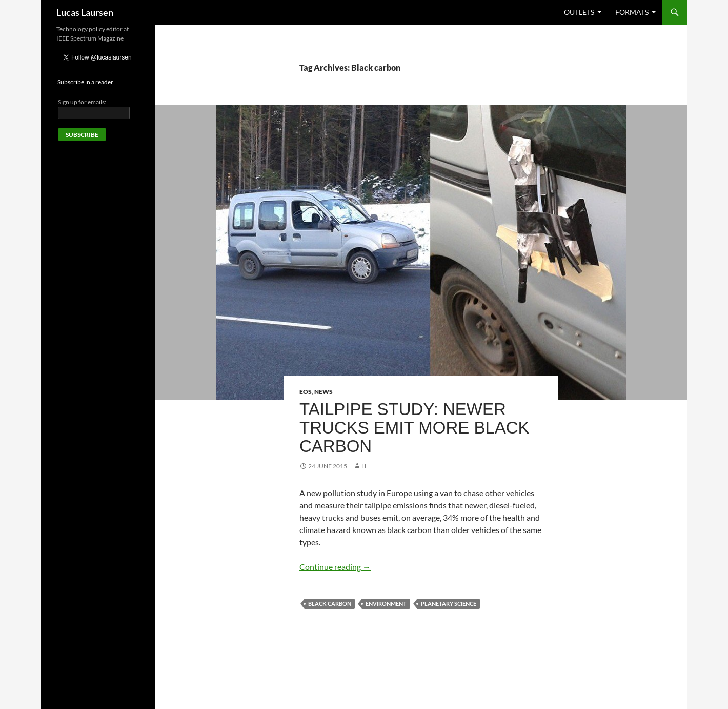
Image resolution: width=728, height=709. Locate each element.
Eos (306, 392)
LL (365, 466)
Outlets (579, 12)
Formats (632, 12)
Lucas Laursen (85, 12)
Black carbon (330, 604)
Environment (386, 604)
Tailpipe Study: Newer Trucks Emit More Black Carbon (414, 428)
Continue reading (335, 567)
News (323, 392)
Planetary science (449, 604)
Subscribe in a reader (85, 82)
